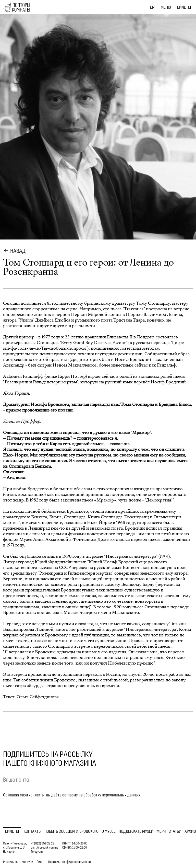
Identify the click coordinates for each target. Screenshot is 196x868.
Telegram (37, 852)
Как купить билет (33, 862)
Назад (18, 251)
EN (152, 7)
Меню (166, 7)
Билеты (184, 7)
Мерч (161, 831)
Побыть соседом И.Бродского (71, 831)
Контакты (33, 831)
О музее (109, 831)
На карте (9, 852)
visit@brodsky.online (45, 847)
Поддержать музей (136, 831)
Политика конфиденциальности (70, 862)
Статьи (175, 831)
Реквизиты (11, 862)
